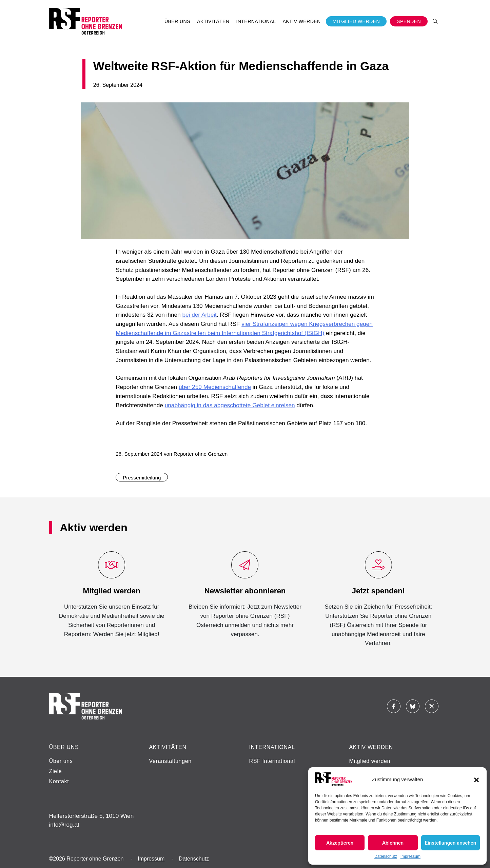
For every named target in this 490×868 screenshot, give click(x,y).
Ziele (56, 771)
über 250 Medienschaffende (215, 387)
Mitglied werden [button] (356, 21)
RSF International (272, 761)
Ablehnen (393, 843)
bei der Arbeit (199, 315)
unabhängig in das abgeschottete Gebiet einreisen (230, 405)
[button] (476, 779)
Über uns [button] (177, 21)
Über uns (61, 761)
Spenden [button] (409, 21)
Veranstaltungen (170, 761)
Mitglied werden (370, 761)
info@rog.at (64, 825)
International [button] (256, 21)
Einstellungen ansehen (450, 843)
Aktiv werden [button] (301, 21)
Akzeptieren (340, 843)
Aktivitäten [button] (213, 21)
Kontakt (59, 781)
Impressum (410, 856)
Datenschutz (386, 856)
